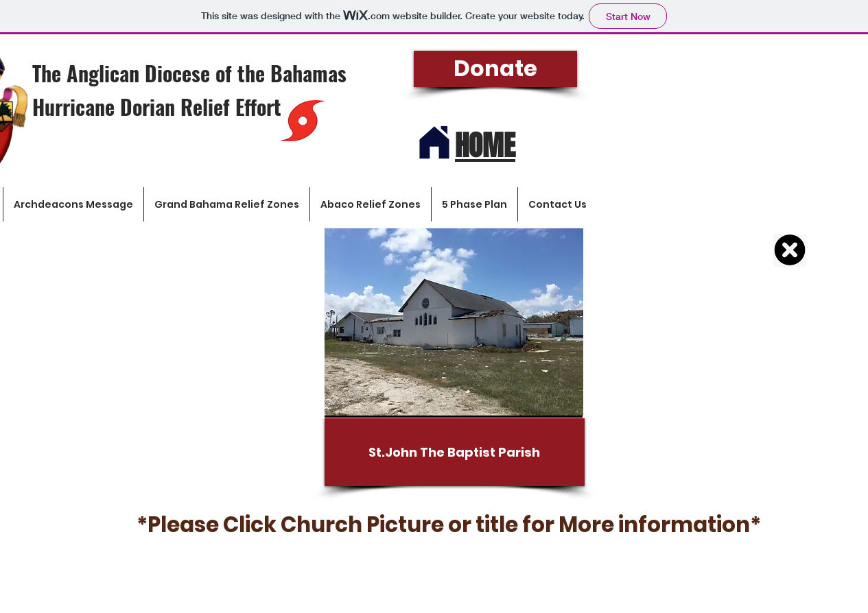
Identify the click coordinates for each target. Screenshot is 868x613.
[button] (743, 121)
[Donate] (495, 69)
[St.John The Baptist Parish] (455, 452)
